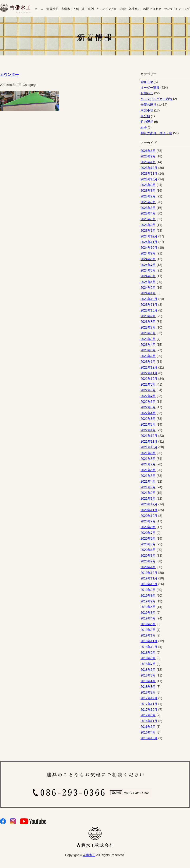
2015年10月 (149, 738)
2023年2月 (148, 356)
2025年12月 (149, 168)
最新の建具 (148, 105)
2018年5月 (148, 675)
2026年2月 (148, 156)
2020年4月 (148, 550)
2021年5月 (148, 476)
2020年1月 (148, 567)
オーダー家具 (150, 88)
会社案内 (135, 8)
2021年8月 (148, 459)
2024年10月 (149, 248)
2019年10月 (149, 584)
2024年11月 (149, 242)
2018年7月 (148, 664)
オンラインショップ (176, 8)
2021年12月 (149, 436)
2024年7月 (148, 265)
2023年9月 (148, 316)
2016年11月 (149, 721)
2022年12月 (149, 367)
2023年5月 (148, 339)
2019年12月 (149, 573)
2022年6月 (148, 402)
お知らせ (147, 93)
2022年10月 (149, 379)
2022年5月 (148, 407)
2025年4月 (148, 213)
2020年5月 (148, 544)
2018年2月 (148, 692)
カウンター (9, 75)
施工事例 (88, 8)
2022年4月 (148, 413)
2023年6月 (148, 333)
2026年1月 (148, 162)
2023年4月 (148, 345)
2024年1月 (148, 293)
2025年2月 (148, 225)
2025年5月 (148, 208)
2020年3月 (148, 556)
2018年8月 (148, 658)
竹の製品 (147, 122)
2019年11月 (149, 578)
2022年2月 (148, 424)
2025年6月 (148, 202)
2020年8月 (148, 527)
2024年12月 (149, 236)
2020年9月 (148, 521)
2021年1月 (148, 499)
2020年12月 (149, 504)
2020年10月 (149, 516)
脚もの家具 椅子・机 (156, 133)
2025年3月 (148, 219)
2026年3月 (148, 151)
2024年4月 (148, 282)
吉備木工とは (70, 8)
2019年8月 (148, 596)
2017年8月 (148, 715)
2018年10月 (149, 647)
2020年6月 (148, 539)
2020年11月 (149, 510)
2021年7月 (148, 464)
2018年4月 (148, 681)
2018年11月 (149, 641)
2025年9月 (148, 185)
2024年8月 (148, 259)
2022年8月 (148, 390)
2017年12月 (149, 698)
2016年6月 (148, 727)
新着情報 (52, 8)
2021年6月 (148, 470)
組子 (144, 127)
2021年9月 (148, 453)
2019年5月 (148, 613)
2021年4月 (148, 482)
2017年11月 (149, 704)
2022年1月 (148, 430)
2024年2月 (148, 288)
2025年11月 (149, 174)
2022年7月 (148, 396)
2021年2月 (148, 493)
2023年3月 (148, 350)
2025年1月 (148, 231)
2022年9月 (148, 384)
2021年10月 (149, 447)
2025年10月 (149, 179)
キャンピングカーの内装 (111, 8)
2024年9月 (148, 253)
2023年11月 (149, 305)
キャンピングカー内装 (156, 99)
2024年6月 (148, 270)
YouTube (147, 82)
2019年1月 (148, 635)
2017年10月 (149, 710)
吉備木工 (89, 855)
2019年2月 (148, 630)
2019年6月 (148, 607)
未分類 (145, 116)
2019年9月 (148, 590)
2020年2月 (148, 561)
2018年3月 (148, 687)
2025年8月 (148, 191)
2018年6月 (148, 670)
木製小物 (147, 110)
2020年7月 (148, 533)
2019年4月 (148, 618)
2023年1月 (148, 362)
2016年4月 (148, 732)
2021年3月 (148, 487)
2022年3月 (148, 419)
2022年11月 (149, 373)
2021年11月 (149, 442)
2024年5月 (148, 276)
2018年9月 (148, 653)
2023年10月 (149, 310)
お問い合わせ (152, 8)
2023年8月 (148, 322)
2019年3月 (148, 624)
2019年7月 (148, 601)
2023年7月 (148, 327)
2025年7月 (148, 196)
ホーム (39, 8)
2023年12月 (149, 299)
